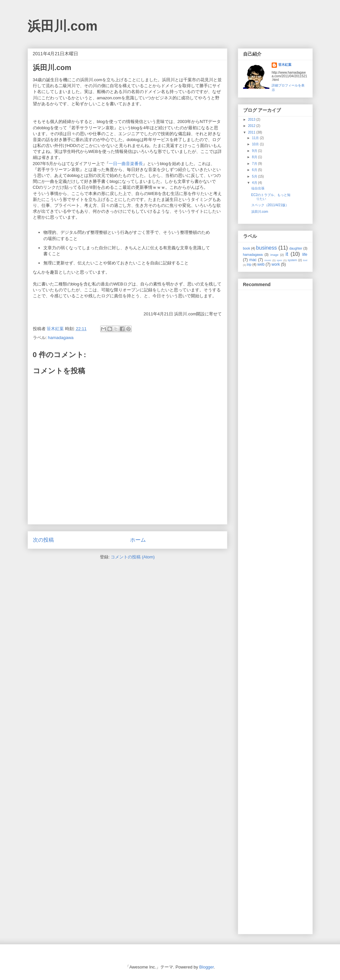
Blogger (207, 967)
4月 (255, 183)
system (293, 260)
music (268, 260)
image (274, 255)
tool (305, 260)
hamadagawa (61, 338)
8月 (255, 157)
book (247, 248)
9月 (255, 151)
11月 (256, 138)
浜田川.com (63, 26)
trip (249, 265)
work (276, 264)
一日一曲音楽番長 (126, 164)
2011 (252, 132)
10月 (256, 144)
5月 (255, 176)
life (305, 255)
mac (253, 260)
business (267, 248)
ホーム (138, 540)
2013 (252, 120)
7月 (255, 164)
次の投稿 (43, 540)
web (261, 264)
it (287, 254)
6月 (255, 170)
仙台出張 (258, 188)
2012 (252, 126)
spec (279, 260)
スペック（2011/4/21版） (270, 205)
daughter (296, 248)
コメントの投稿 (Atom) (133, 557)
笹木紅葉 (285, 65)
